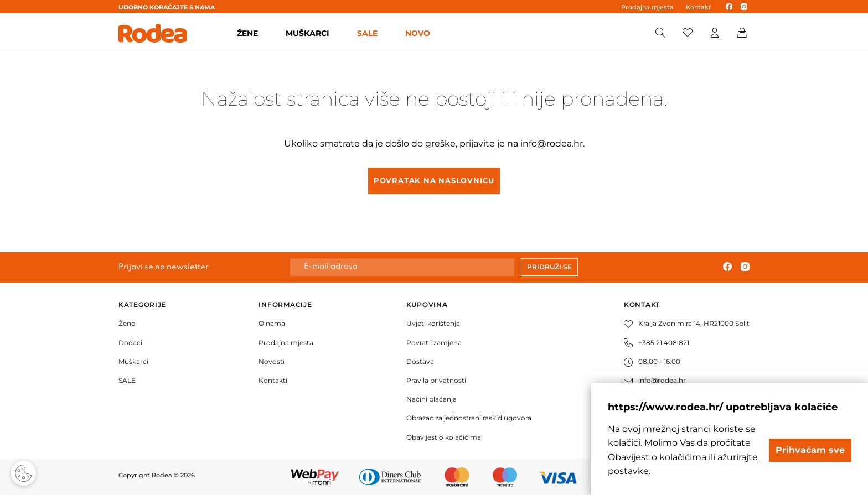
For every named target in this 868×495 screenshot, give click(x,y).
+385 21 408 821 (657, 343)
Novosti (272, 361)
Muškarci (133, 361)
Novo (418, 33)
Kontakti (273, 380)
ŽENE (247, 33)
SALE (367, 33)
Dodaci (130, 343)
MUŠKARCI (308, 33)
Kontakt (699, 7)
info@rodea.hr (552, 144)
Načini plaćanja (432, 399)
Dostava (420, 361)
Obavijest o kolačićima (444, 437)
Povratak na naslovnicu (434, 180)
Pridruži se (549, 267)
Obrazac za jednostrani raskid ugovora (469, 418)
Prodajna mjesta (647, 7)
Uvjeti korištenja (433, 323)
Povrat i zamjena (434, 343)
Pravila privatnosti (436, 380)
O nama (272, 323)
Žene (127, 323)
